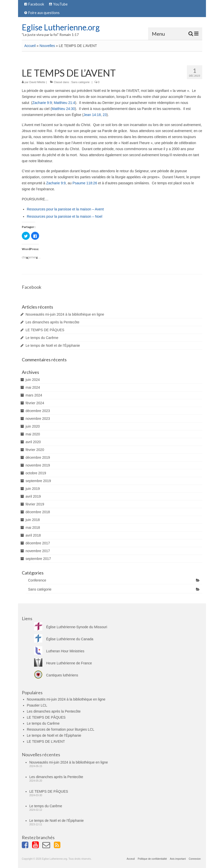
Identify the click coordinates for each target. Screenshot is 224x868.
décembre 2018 (38, 512)
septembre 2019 (38, 481)
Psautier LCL (37, 705)
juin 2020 (33, 426)
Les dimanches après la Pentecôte (52, 322)
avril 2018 (33, 535)
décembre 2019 (38, 457)
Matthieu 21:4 (65, 103)
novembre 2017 (38, 551)
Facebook (32, 287)
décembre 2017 (38, 543)
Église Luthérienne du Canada (64, 639)
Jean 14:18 (92, 115)
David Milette (37, 82)
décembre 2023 (38, 411)
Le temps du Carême (42, 338)
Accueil (30, 46)
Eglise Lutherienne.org (61, 27)
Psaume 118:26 (85, 183)
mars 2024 (34, 395)
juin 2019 (33, 489)
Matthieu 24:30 (63, 109)
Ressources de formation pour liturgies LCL (61, 729)
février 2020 (35, 450)
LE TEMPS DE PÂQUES (45, 330)
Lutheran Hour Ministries (59, 651)
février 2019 (35, 504)
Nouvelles (47, 46)
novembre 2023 (38, 419)
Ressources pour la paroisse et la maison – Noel (65, 216)
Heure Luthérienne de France (63, 663)
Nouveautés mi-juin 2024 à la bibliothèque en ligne (65, 314)
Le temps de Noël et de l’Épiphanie (53, 345)
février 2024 (35, 403)
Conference (37, 580)
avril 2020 (33, 442)
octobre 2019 (36, 473)
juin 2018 (33, 520)
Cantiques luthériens (56, 675)
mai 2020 (33, 434)
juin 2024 (33, 380)
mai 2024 (33, 387)
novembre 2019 (38, 465)
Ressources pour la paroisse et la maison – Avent (65, 209)
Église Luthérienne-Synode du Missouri (71, 627)
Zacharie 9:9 (42, 103)
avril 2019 (33, 496)
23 (105, 115)
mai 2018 (33, 528)
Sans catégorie (80, 82)
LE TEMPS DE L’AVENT (46, 741)
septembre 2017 (38, 559)
